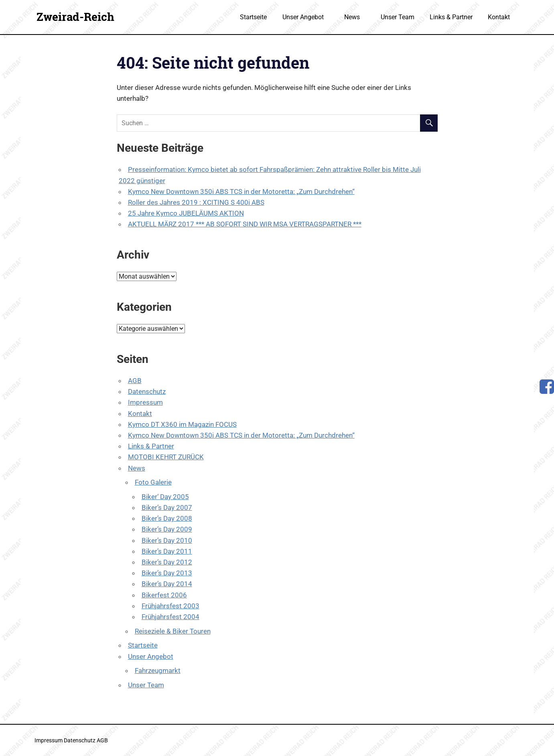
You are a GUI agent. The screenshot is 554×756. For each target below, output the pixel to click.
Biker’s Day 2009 (167, 529)
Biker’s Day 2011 (167, 551)
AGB (135, 381)
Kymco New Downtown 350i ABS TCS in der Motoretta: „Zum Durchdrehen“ (241, 192)
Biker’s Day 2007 (167, 507)
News (356, 17)
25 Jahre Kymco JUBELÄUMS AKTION (186, 213)
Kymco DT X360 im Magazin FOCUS (182, 424)
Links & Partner (451, 17)
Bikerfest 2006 (164, 595)
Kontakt (499, 17)
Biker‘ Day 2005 (165, 497)
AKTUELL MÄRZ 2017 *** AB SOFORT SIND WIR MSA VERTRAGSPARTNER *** (245, 224)
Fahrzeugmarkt (158, 670)
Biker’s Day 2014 (167, 584)
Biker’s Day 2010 (167, 540)
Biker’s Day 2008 (167, 518)
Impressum (145, 402)
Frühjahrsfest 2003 (170, 606)
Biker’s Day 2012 (167, 562)
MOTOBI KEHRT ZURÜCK (166, 457)
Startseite (253, 17)
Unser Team (398, 17)
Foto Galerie (153, 482)
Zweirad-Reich (75, 17)
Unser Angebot (307, 17)
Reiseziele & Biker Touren (173, 631)
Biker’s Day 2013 (167, 573)
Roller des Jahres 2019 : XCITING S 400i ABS (196, 202)
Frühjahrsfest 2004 (170, 617)
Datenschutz (147, 391)
